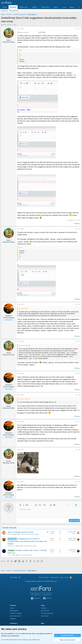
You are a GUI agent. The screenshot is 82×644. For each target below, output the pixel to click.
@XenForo (36, 598)
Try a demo (47, 594)
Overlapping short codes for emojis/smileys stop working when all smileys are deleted (27, 541)
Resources (45, 7)
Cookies (14, 577)
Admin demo (45, 616)
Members (57, 7)
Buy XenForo (36, 594)
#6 (79, 395)
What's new (23, 7)
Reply (78, 224)
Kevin (5, 25)
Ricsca (10, 534)
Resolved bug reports (30, 546)
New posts (4, 11)
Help (62, 577)
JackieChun (11, 546)
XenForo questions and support (30, 534)
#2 (79, 229)
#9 (79, 482)
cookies (16, 634)
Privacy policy (55, 577)
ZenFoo (74, 552)
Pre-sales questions (47, 613)
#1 (79, 29)
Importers (13, 619)
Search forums (14, 11)
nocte (9, 555)
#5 (79, 373)
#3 (79, 304)
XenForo (47, 598)
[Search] (79, 7)
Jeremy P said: (23, 346)
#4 (79, 341)
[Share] (76, 29)
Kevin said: (22, 308)
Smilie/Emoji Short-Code (23, 532)
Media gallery (14, 611)
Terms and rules (44, 577)
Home (5, 7)
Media (34, 7)
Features (44, 608)
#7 (79, 422)
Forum (12, 608)
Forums (13, 7)
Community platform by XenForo (41, 581)
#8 (79, 450)
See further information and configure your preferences (21, 640)
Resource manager (16, 613)
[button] (29, 7)
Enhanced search (15, 616)
